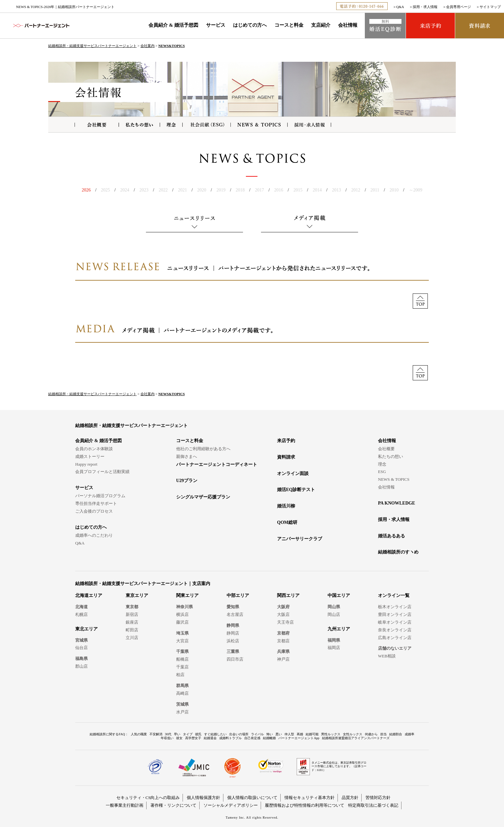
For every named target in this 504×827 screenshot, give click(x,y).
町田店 (132, 630)
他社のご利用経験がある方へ (203, 449)
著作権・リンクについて (173, 805)
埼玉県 (182, 633)
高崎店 (182, 693)
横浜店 (182, 614)
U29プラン (187, 481)
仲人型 (289, 734)
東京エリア (137, 595)
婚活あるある (392, 536)
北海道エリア (89, 595)
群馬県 (182, 686)
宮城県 (81, 640)
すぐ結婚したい (215, 734)
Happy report (86, 464)
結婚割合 (396, 734)
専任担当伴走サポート (96, 503)
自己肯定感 (252, 738)
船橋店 (182, 659)
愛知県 (233, 607)
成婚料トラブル (230, 738)
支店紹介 (321, 25)
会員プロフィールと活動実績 (102, 472)
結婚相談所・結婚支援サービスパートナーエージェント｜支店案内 (143, 584)
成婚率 (410, 734)
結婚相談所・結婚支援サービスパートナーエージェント (92, 46)
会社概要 (386, 449)
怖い (270, 734)
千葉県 (182, 651)
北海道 (81, 607)
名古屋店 (235, 614)
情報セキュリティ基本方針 (310, 798)
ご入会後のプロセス (94, 511)
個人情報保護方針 (203, 798)
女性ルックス (353, 734)
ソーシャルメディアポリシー (231, 805)
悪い (279, 734)
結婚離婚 (269, 738)
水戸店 (182, 712)
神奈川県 (184, 607)
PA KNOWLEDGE (396, 503)
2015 (298, 190)
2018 (240, 190)
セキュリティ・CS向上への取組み (148, 798)
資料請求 (286, 457)
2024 (125, 190)
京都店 (283, 641)
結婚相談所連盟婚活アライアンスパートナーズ (356, 738)
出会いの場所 (239, 734)
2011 (375, 190)
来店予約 (286, 441)
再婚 (300, 734)
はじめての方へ (250, 25)
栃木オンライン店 (395, 607)
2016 (279, 190)
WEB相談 (387, 656)
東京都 (132, 607)
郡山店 (81, 666)
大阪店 (283, 614)
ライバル (257, 734)
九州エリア (339, 629)
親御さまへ (187, 456)
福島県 (81, 659)
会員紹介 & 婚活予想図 (173, 25)
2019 (221, 190)
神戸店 (283, 659)
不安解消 (156, 734)
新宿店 (132, 614)
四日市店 (235, 659)
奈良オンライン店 (395, 630)
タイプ (188, 734)
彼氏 (198, 734)
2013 (337, 190)
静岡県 (233, 625)
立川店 (132, 638)
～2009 (416, 190)
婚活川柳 (286, 506)
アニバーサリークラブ (300, 539)
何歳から (371, 734)
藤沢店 (182, 622)
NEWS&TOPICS (171, 46)
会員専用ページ (459, 7)
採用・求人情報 (425, 7)
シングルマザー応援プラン (203, 497)
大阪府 (283, 607)
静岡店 (233, 633)
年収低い (167, 738)
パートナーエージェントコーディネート (217, 465)
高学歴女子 (193, 738)
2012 (356, 190)
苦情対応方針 (378, 798)
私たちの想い (391, 456)
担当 (383, 734)
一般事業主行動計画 (125, 805)
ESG (382, 472)
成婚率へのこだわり (94, 535)
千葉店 (182, 667)
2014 (317, 190)
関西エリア (288, 595)
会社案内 (148, 46)
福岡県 (334, 640)
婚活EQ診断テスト (296, 490)
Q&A (400, 7)
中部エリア (238, 595)
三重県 (233, 651)
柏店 (180, 675)
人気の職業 (139, 734)
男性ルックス (331, 734)
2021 (183, 190)
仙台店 (81, 648)
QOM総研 (287, 522)
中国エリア (339, 595)
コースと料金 (289, 25)
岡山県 (334, 607)
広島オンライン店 (395, 638)
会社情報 (348, 25)
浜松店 (233, 641)
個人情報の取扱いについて (252, 798)
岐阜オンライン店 (395, 622)
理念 (382, 464)
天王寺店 (285, 622)
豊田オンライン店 (395, 614)
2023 (144, 190)
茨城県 (182, 704)
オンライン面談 (293, 474)
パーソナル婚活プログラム (100, 496)
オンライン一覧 (394, 595)
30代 (168, 734)
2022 (163, 190)
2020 (202, 190)
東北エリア (86, 629)
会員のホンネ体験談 (94, 449)
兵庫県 (283, 651)
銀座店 (132, 622)
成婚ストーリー (90, 456)
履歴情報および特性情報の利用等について (305, 805)
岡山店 (334, 614)
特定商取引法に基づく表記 (373, 805)
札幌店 (81, 614)
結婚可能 (312, 734)
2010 (394, 190)
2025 (105, 190)
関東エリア (187, 595)
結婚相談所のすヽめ (398, 552)
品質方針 (350, 798)
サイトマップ (490, 7)
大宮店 (182, 641)
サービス (216, 25)
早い (177, 734)
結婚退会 (210, 738)
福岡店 (334, 648)
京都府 (283, 633)
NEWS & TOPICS (394, 479)
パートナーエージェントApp (299, 738)
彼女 (179, 738)
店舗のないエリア (395, 648)
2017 (259, 190)
